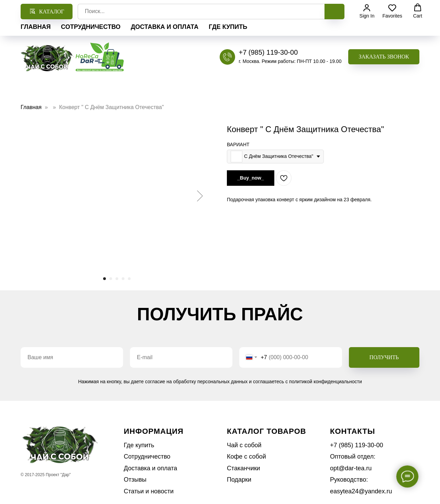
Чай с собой (244, 445)
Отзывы (135, 480)
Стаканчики (244, 468)
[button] (384, 57)
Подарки (239, 480)
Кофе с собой (246, 457)
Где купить (228, 27)
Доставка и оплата (164, 27)
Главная (36, 27)
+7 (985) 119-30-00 (268, 52)
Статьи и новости (149, 491)
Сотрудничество (91, 27)
